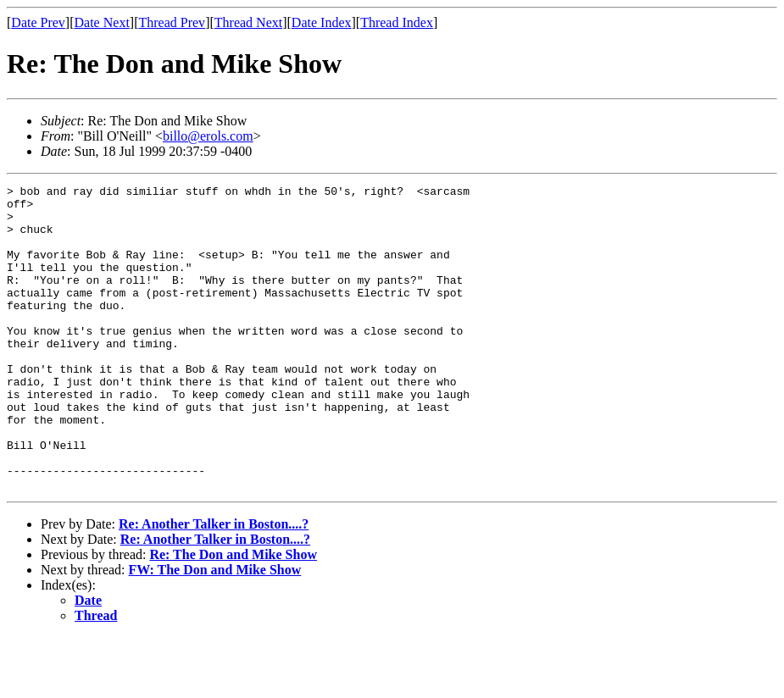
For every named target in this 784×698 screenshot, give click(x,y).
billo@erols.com (208, 136)
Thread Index (397, 22)
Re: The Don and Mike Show (233, 615)
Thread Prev (172, 22)
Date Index (322, 22)
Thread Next (248, 22)
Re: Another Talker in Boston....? (214, 585)
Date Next (102, 22)
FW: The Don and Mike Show (215, 631)
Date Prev (38, 22)
